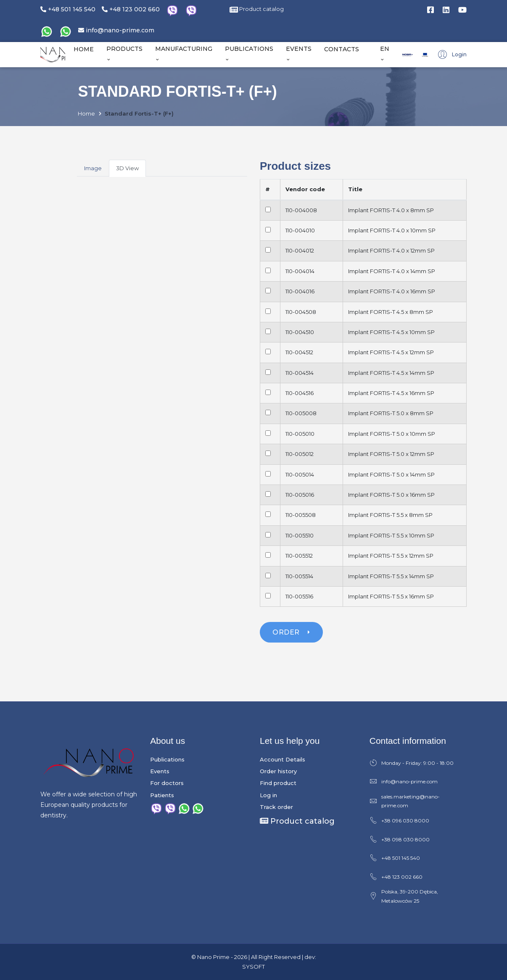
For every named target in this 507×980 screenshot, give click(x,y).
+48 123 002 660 (131, 9)
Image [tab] (93, 168)
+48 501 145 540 (68, 9)
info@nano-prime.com (116, 30)
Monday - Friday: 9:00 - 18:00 (412, 763)
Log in (268, 795)
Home (86, 113)
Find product (278, 783)
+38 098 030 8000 (400, 840)
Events (160, 771)
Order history (278, 771)
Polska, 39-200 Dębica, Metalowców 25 (404, 896)
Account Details (283, 759)
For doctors (167, 783)
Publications (167, 759)
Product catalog (257, 9)
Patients (162, 795)
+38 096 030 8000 (399, 821)
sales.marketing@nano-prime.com (405, 801)
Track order (276, 807)
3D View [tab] (127, 168)
